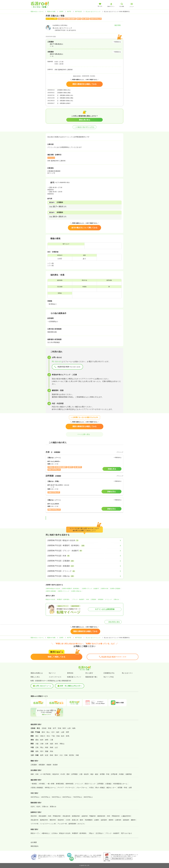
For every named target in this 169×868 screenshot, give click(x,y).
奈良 (56, 744)
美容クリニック (90, 784)
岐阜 (42, 740)
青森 (50, 728)
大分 (61, 755)
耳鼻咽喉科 (89, 820)
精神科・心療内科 (115, 820)
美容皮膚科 (42, 816)
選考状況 (70, 673)
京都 (42, 744)
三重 (52, 740)
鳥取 (47, 747)
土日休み (55, 833)
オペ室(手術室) (46, 774)
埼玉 (48, 736)
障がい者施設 (100, 788)
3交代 (38, 807)
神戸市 (69, 12)
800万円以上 (88, 797)
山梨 (63, 732)
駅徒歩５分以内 (50, 599)
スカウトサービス (55, 677)
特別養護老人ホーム (120, 784)
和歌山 (62, 744)
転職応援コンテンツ (74, 677)
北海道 (44, 728)
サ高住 (91, 788)
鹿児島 (72, 755)
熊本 (56, 755)
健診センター (111, 788)
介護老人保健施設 (37, 788)
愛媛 (47, 751)
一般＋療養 (50, 784)
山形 (69, 728)
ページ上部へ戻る (84, 434)
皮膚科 (97, 820)
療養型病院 (60, 784)
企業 (130, 788)
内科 (50, 816)
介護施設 (108, 784)
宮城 (59, 728)
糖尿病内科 (101, 816)
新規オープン (35, 833)
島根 (52, 747)
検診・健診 (94, 774)
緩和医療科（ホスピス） (77, 824)
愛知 (37, 740)
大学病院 (42, 784)
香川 (42, 751)
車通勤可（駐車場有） (64, 599)
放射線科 (126, 820)
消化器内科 (66, 816)
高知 (52, 751)
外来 (88, 599)
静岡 (47, 740)
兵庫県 (61, 12)
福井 (58, 732)
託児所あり (100, 833)
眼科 (82, 820)
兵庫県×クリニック (64, 591)
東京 (37, 736)
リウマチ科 (34, 824)
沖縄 (77, 755)
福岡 (42, 755)
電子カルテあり (127, 833)
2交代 (33, 807)
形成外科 (61, 820)
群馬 (68, 736)
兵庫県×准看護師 (51, 591)
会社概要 (34, 842)
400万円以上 (46, 797)
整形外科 (53, 820)
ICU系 (63, 774)
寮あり (92, 833)
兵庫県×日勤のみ (76, 591)
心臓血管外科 (126, 816)
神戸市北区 (78, 12)
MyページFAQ (109, 677)
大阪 (37, 744)
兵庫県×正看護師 (115, 589)
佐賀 (47, 755)
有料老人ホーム (50, 788)
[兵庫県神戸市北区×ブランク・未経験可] (84, 551)
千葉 (53, 736)
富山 (48, 732)
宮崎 (66, 755)
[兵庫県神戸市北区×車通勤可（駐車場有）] (84, 546)
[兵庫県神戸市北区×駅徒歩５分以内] (84, 540)
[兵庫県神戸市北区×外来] (84, 556)
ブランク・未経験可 (78, 599)
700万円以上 (78, 797)
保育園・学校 (105, 774)
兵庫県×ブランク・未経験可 (90, 589)
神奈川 (43, 736)
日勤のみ (116, 599)
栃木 (63, 736)
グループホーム (82, 788)
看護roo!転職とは (37, 673)
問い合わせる (57, 361)
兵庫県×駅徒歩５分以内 (53, 589)
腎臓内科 (93, 816)
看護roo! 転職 (51, 12)
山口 (56, 747)
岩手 (54, 728)
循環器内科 (76, 816)
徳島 (37, 751)
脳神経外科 (44, 820)
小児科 (68, 820)
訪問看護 (74, 774)
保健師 (49, 765)
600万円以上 (67, 797)
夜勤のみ (53, 807)
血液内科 (85, 816)
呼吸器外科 (116, 816)
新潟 (43, 732)
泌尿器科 (104, 820)
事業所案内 (34, 846)
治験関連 (129, 774)
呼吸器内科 (57, 816)
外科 (109, 816)
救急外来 (56, 774)
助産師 (55, 765)
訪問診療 (114, 774)
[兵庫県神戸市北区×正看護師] (84, 561)
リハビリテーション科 (48, 824)
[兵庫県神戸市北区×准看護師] (84, 566)
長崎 (51, 755)
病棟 (32, 774)
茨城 (58, 736)
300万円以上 (35, 797)
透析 (68, 774)
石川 (53, 732)
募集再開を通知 (113, 622)
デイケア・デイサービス (66, 788)
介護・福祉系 (84, 774)
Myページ (52, 673)
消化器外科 (34, 820)
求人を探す (89, 673)
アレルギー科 (62, 824)
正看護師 (93, 599)
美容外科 (34, 816)
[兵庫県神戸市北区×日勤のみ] (84, 576)
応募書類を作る (109, 673)
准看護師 (101, 599)
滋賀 (52, 744)
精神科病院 (70, 784)
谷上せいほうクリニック (93, 12)
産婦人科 (75, 820)
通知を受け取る (85, 120)
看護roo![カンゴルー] (37, 12)
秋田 (64, 728)
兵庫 (47, 744)
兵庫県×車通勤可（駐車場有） (71, 589)
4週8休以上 (46, 833)
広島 (37, 747)
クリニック (108, 599)
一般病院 (34, 784)
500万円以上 (56, 797)
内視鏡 (121, 774)
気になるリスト (127, 673)
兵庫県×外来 (104, 589)
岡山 (42, 747)
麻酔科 (133, 820)
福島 (74, 728)
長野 (68, 732)
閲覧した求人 (35, 677)
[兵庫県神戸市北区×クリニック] (84, 571)
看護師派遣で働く (92, 677)
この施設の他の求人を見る (84, 127)
